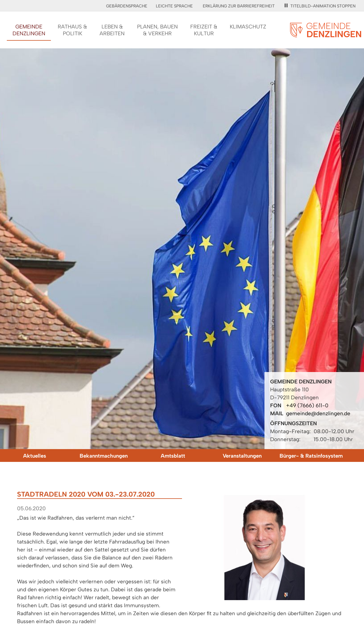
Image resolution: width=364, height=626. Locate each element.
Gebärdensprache (127, 6)
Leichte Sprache (174, 6)
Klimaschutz (248, 27)
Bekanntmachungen (104, 456)
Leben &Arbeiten (112, 30)
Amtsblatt (173, 456)
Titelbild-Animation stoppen (320, 6)
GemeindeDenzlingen (29, 30)
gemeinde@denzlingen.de (318, 413)
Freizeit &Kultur (204, 30)
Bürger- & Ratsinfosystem (311, 456)
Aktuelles (35, 456)
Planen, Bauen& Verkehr (157, 30)
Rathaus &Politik (72, 30)
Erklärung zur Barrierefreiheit (239, 6)
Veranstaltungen (242, 456)
